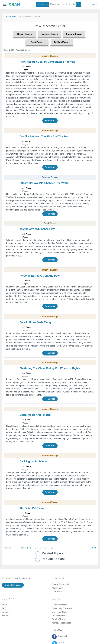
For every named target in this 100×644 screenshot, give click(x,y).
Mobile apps (58, 588)
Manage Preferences (62, 623)
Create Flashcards (13, 585)
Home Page (11, 16)
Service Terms (59, 619)
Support (6, 612)
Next (94, 548)
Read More (50, 121)
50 (52, 548)
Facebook (62, 636)
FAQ (4, 608)
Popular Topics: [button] (53, 559)
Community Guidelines (62, 608)
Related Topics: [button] (53, 553)
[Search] (78, 4)
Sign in (95, 4)
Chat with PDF (59, 592)
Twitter (61, 643)
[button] (5, 4)
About (5, 605)
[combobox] (42, 4)
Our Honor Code (60, 612)
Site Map (6, 616)
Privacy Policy (58, 616)
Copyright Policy (59, 605)
